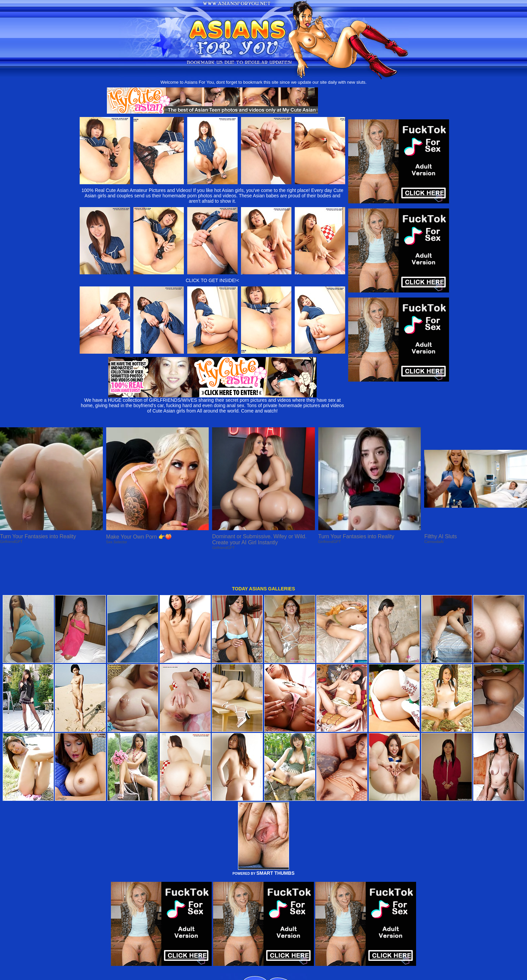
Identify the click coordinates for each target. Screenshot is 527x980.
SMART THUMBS (276, 848)
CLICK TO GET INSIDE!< (212, 280)
